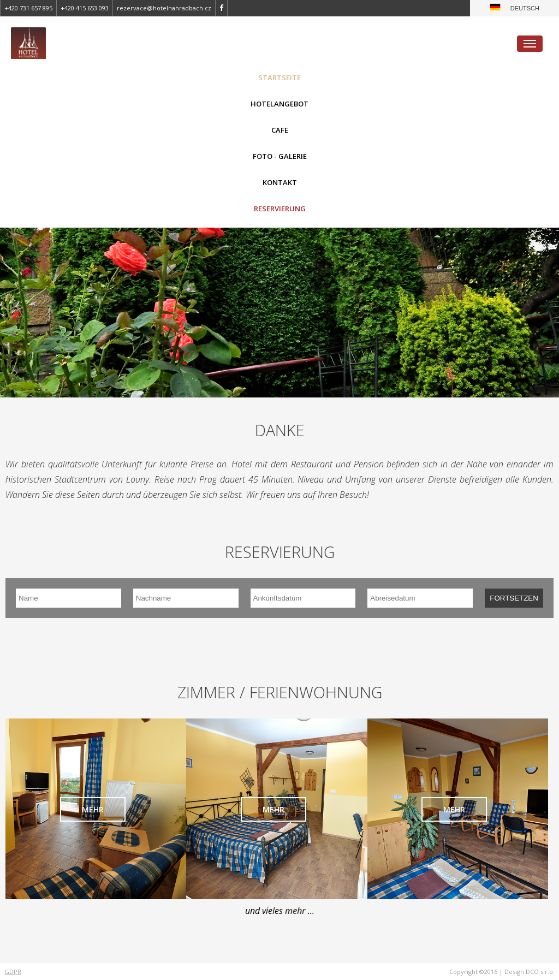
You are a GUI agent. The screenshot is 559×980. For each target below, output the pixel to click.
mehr (93, 809)
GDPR (13, 972)
